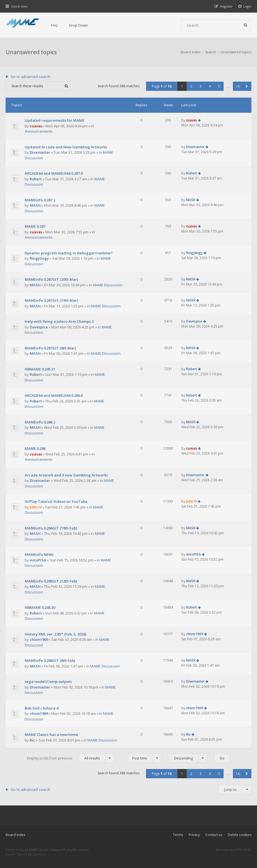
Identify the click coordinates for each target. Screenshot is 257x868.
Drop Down (78, 25)
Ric (32, 740)
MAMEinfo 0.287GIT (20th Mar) (51, 279)
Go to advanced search (31, 77)
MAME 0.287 (35, 226)
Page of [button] (162, 86)
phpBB (30, 850)
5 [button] (219, 86)
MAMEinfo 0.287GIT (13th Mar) (51, 300)
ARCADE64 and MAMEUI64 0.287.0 (54, 173)
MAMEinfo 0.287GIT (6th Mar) (50, 348)
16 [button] (238, 86)
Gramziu (39, 854)
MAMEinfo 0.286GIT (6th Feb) (50, 660)
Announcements (39, 131)
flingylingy (39, 258)
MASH (35, 205)
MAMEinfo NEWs (39, 554)
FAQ (54, 25)
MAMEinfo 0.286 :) (40, 422)
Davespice (39, 327)
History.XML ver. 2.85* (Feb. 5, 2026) (55, 634)
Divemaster (40, 152)
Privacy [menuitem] (194, 835)
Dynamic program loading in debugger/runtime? (69, 253)
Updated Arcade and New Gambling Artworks (66, 147)
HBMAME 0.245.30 (40, 607)
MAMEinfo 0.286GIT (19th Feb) (51, 528)
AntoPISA (38, 560)
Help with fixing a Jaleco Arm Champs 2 (59, 321)
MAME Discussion (108, 285)
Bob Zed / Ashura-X (42, 708)
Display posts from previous (71, 758)
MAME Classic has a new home (51, 735)
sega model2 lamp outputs (48, 681)
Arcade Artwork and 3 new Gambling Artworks (66, 475)
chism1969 (39, 639)
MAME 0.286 (35, 448)
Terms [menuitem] (178, 835)
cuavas (36, 126)
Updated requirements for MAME (55, 120)
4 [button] (210, 86)
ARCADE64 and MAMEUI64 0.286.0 (54, 395)
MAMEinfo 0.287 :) (40, 200)
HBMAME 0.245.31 (40, 369)
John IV (36, 507)
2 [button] (191, 86)
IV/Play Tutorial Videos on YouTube (56, 501)
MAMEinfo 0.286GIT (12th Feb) (51, 581)
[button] (247, 86)
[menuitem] (245, 6)
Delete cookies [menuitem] (240, 835)
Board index (15, 835)
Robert (36, 179)
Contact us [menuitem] (214, 835)
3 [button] (201, 86)
